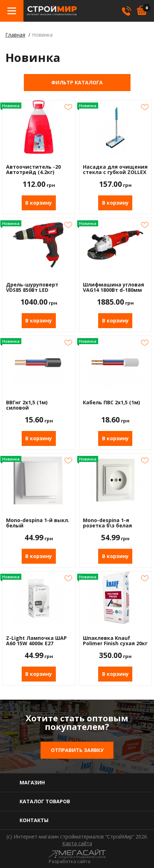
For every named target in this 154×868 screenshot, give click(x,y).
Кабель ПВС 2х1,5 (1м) (111, 403)
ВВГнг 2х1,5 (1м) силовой (27, 405)
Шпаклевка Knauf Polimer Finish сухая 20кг (115, 641)
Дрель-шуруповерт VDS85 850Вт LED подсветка (32, 287)
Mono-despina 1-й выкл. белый (38, 523)
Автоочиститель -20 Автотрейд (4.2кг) (33, 170)
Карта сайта (77, 843)
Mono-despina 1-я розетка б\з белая (107, 523)
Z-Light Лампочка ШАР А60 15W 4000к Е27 (36, 641)
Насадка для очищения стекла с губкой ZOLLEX (115, 170)
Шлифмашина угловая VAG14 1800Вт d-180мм (113, 287)
